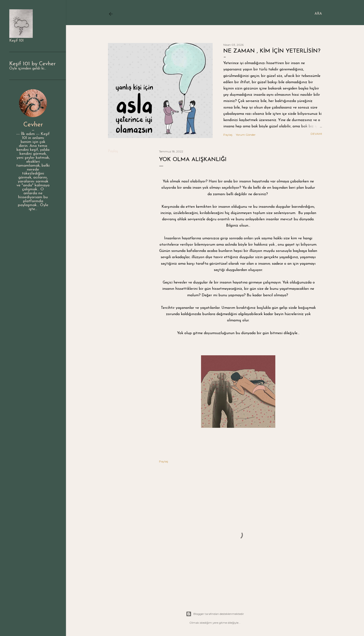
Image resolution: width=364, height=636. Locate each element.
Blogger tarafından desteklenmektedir (215, 614)
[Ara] (318, 14)
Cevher (33, 125)
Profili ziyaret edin (33, 216)
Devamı (316, 134)
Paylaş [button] (228, 135)
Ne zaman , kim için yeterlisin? (272, 51)
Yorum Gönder (246, 135)
